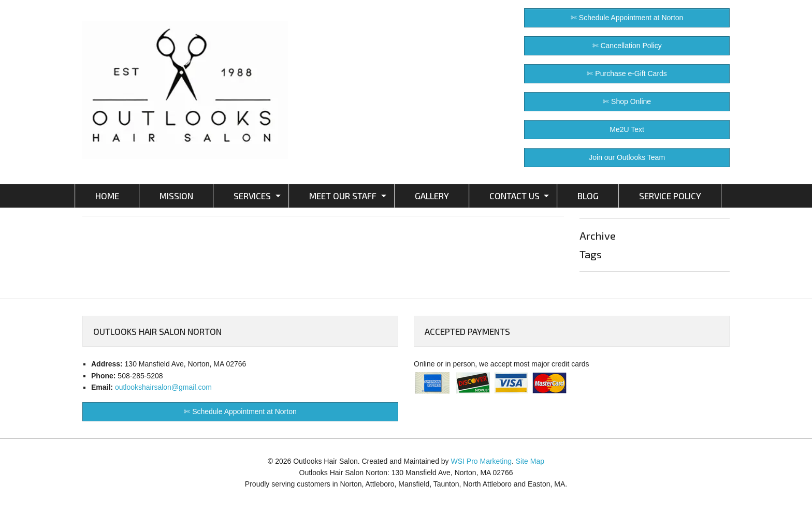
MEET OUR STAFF (343, 196)
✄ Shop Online (627, 101)
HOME (107, 196)
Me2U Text (627, 129)
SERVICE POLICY (670, 196)
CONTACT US (514, 196)
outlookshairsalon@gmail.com (163, 387)
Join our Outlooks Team (627, 157)
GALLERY (432, 196)
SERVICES (252, 196)
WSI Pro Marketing (481, 461)
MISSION (176, 196)
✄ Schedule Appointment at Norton (627, 18)
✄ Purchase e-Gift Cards (627, 73)
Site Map (530, 461)
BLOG (588, 196)
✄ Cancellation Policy (627, 46)
